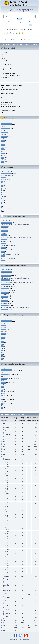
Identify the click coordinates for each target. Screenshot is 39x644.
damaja (3, 389)
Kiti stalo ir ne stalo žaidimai (10, 205)
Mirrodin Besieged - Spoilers (10, 254)
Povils (2, 344)
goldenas (4, 402)
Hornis (3, 143)
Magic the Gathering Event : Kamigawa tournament (17, 237)
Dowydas (4, 156)
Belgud (3, 348)
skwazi (3, 357)
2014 (5, 631)
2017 (5, 623)
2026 (5, 424)
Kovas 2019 (6, 610)
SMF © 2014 (19, 639)
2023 (5, 447)
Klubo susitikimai (6, 171)
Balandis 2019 (6, 607)
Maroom (3, 130)
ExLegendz (4, 147)
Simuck (3, 126)
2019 (5, 457)
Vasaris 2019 (6, 614)
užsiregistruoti (30, 9)
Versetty (3, 135)
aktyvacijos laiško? (24, 11)
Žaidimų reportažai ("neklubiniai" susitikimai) (15, 225)
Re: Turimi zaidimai (7, 221)
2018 (5, 620)
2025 (5, 442)
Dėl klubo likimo (6, 241)
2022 (5, 449)
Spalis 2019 (6, 581)
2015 (5, 628)
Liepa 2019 (6, 595)
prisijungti (21, 9)
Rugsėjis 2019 (6, 586)
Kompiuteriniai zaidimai (8, 246)
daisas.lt (3, 233)
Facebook (19, 29)
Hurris (3, 151)
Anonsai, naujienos (7, 209)
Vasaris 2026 (6, 435)
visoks (3, 139)
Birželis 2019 (6, 598)
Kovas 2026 (6, 432)
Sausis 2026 (6, 439)
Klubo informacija (6, 184)
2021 (5, 452)
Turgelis (3, 188)
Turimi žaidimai (6, 180)
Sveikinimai (4, 229)
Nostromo (4, 122)
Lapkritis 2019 (6, 577)
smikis (3, 393)
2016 (5, 625)
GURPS (3, 201)
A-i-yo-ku (3, 336)
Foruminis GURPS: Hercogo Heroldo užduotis (15, 307)
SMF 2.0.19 (13, 639)
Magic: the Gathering (7, 175)
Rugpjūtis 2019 (6, 591)
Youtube (25, 29)
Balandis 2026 (6, 428)
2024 (5, 444)
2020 (5, 454)
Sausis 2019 (6, 617)
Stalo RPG (4, 196)
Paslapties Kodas (6, 104)
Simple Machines (27, 639)
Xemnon (3, 160)
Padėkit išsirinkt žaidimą (8, 258)
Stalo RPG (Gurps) (6, 295)
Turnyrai (3, 192)
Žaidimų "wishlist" (6, 250)
